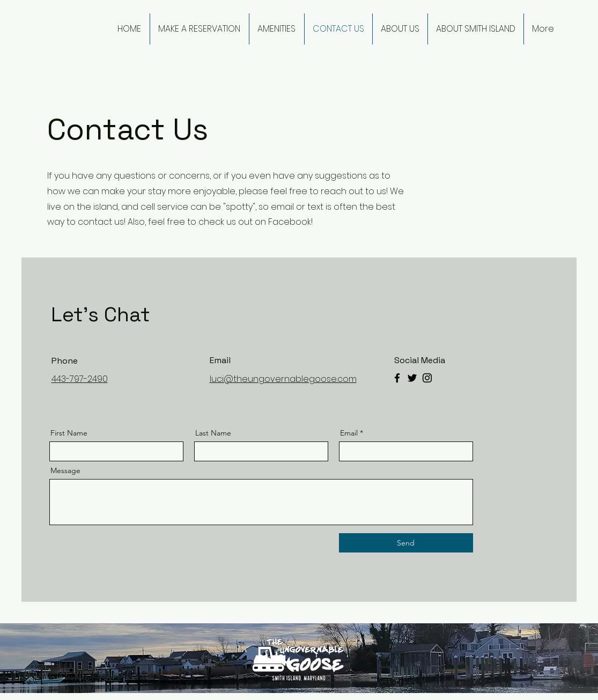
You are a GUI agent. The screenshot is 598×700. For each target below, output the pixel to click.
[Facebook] (397, 378)
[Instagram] (427, 378)
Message (65, 470)
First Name (69, 433)
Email (349, 433)
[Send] (406, 543)
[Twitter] (412, 378)
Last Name (213, 433)
